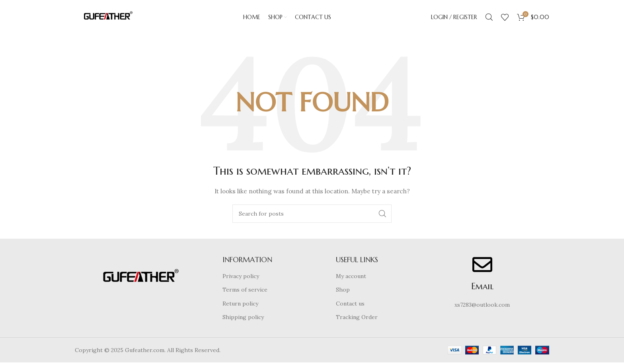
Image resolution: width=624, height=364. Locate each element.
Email (482, 287)
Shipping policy (243, 319)
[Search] (489, 18)
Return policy (240, 305)
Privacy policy (241, 277)
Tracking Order (357, 319)
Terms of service (245, 291)
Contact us (350, 305)
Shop (343, 291)
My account (351, 277)
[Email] (482, 266)
